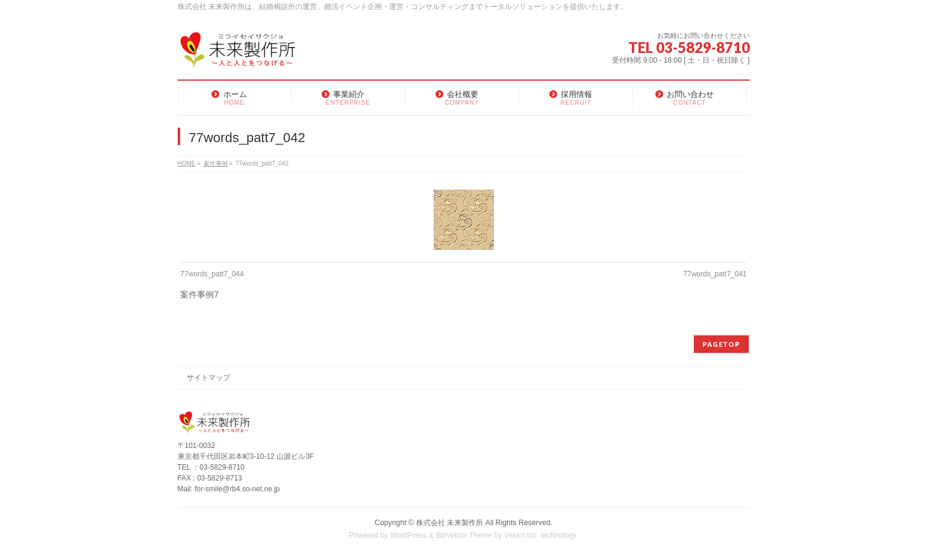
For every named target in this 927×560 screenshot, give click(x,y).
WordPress (409, 535)
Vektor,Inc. (522, 535)
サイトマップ (208, 378)
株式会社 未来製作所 (450, 523)
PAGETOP (721, 344)
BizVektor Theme (464, 535)
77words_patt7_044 (212, 274)
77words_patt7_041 (715, 274)
